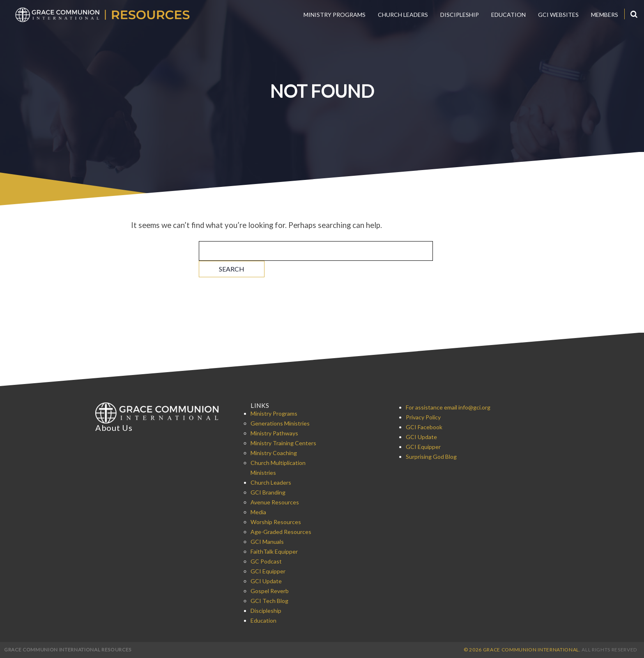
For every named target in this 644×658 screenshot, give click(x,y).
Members (605, 15)
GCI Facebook (424, 427)
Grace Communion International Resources (68, 650)
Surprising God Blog (431, 457)
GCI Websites (558, 15)
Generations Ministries (280, 423)
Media (258, 512)
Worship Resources (276, 522)
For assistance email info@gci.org (448, 407)
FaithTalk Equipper (274, 551)
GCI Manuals (267, 542)
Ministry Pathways (274, 433)
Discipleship (460, 15)
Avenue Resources (275, 502)
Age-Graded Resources (281, 532)
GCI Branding (268, 492)
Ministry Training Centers (283, 443)
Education (508, 15)
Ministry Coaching (274, 453)
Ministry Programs (335, 15)
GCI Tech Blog (269, 601)
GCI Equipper (268, 571)
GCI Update (266, 581)
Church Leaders (403, 15)
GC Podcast (266, 561)
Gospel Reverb (270, 591)
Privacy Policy (423, 417)
